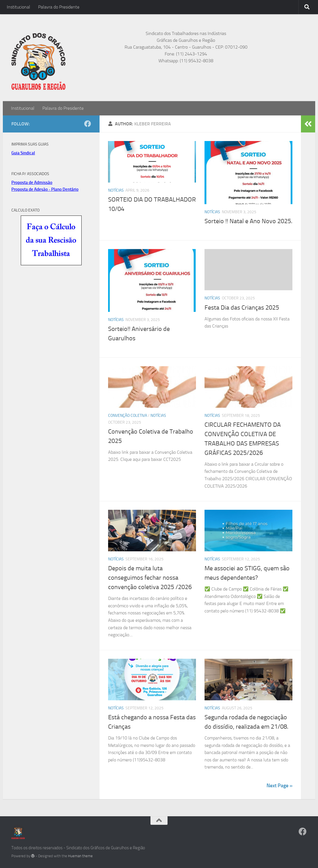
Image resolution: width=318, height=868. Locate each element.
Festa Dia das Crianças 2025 (242, 308)
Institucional (18, 7)
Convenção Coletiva (128, 416)
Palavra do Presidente (59, 7)
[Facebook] (88, 124)
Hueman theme (80, 856)
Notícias (116, 190)
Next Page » (279, 786)
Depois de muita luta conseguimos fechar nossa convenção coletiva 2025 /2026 (150, 578)
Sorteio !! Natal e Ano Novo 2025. (248, 221)
